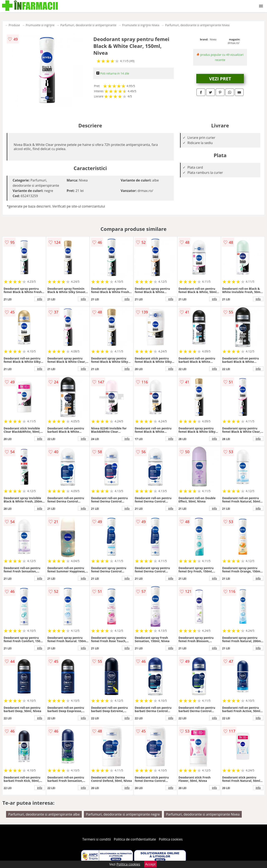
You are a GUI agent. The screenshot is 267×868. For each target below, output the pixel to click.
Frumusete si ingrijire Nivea (141, 25)
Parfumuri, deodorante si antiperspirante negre (123, 814)
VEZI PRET (220, 78)
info (40, 299)
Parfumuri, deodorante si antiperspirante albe (44, 814)
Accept (150, 864)
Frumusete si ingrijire (40, 25)
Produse (14, 25)
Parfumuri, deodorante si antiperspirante (88, 25)
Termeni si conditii (97, 839)
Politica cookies (171, 839)
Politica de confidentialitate (135, 839)
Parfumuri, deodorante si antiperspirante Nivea (197, 25)
